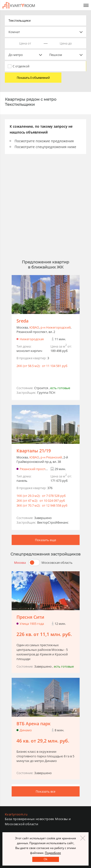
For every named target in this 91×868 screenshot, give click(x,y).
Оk (45, 859)
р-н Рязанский (51, 457)
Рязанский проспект (35, 469)
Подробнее (53, 853)
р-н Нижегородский (56, 327)
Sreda (22, 321)
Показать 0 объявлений (33, 78)
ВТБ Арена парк (33, 724)
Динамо (26, 730)
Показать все (45, 791)
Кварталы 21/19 (34, 451)
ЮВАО (34, 327)
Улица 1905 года (32, 624)
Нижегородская (32, 339)
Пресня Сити (30, 617)
